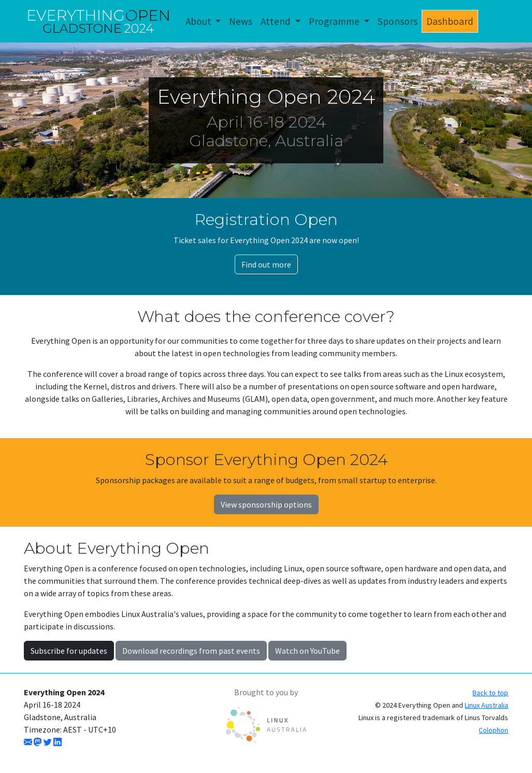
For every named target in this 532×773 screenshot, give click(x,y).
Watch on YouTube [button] (307, 651)
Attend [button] (277, 21)
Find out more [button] (266, 264)
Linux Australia (486, 705)
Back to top (490, 693)
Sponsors (398, 21)
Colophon (493, 730)
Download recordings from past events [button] (191, 651)
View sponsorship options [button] (266, 504)
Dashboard (450, 21)
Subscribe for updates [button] (69, 651)
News (241, 21)
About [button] (199, 21)
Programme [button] (335, 21)
